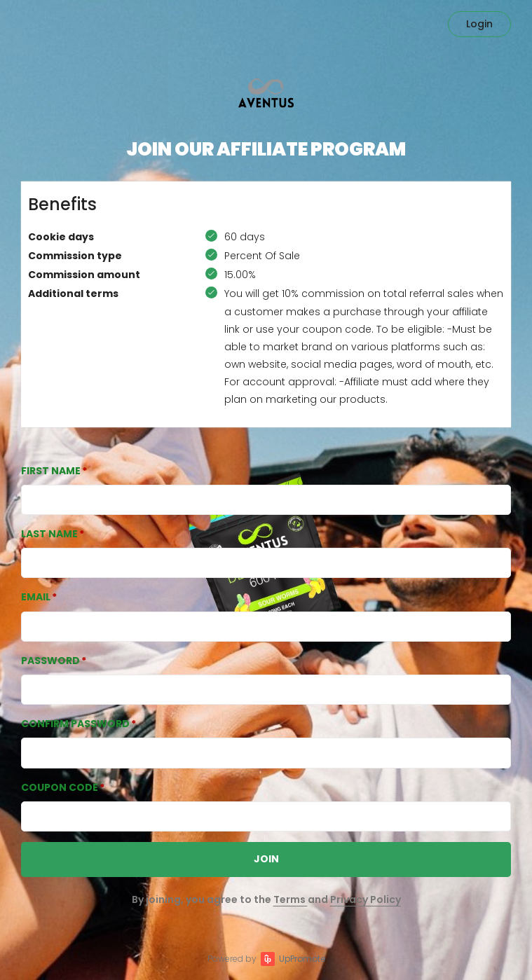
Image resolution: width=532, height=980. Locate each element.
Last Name (49, 534)
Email (36, 597)
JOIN (266, 859)
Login (479, 24)
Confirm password (75, 724)
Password (50, 661)
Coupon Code (60, 787)
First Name (51, 471)
